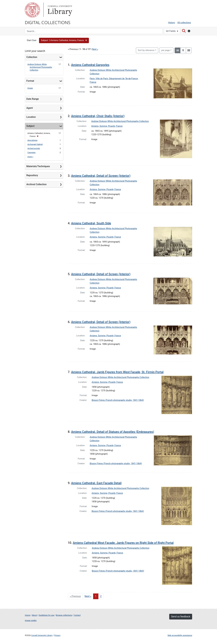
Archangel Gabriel (35, 144)
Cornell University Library (42, 635)
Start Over (32, 40)
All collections (184, 23)
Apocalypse (32, 140)
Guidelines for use (46, 615)
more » (30, 157)
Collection (32, 57)
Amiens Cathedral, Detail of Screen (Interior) (101, 176)
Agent (30, 108)
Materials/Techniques (38, 166)
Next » (95, 49)
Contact (77, 615)
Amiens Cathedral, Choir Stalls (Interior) (98, 116)
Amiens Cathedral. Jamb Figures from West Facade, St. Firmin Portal (117, 372)
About (34, 615)
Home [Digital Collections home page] (27, 615)
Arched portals (34, 148)
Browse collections (64, 615)
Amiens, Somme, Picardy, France (107, 126)
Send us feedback (181, 617)
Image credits (31, 620)
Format (30, 81)
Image (30, 88)
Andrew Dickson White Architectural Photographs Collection (40, 67)
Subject (30, 126)
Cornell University (32, 10)
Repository (32, 175)
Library (60, 10)
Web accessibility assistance (180, 635)
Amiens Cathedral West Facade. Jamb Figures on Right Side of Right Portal (123, 543)
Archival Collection (36, 184)
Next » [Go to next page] (88, 596)
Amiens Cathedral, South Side (91, 223)
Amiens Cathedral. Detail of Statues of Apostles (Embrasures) (113, 432)
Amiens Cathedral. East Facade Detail (96, 483)
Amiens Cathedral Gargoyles (90, 65)
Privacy (57, 635)
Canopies (31, 152)
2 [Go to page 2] (101, 596)
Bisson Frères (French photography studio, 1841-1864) (118, 400)
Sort (146, 50)
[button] (64, 40)
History (172, 23)
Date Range (33, 99)
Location (31, 117)
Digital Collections (48, 22)
